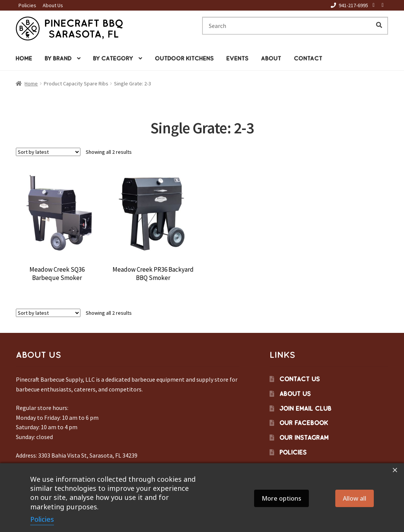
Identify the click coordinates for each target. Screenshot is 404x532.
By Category (113, 58)
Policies (27, 5)
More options (281, 498)
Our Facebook (304, 423)
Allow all (355, 498)
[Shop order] (48, 152)
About (271, 58)
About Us (53, 5)
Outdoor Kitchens (184, 58)
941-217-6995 (348, 5)
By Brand (58, 58)
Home (24, 58)
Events (237, 58)
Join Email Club (305, 408)
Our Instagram (304, 438)
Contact (308, 58)
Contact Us (300, 379)
